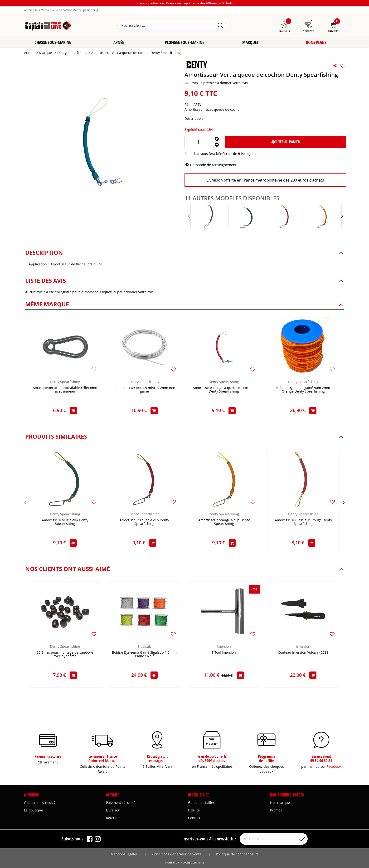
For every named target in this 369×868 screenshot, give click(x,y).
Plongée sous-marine (184, 43)
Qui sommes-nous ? (40, 803)
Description (194, 119)
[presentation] (189, 217)
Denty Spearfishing (65, 382)
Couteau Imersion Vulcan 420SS (303, 653)
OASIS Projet (173, 863)
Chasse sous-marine (53, 43)
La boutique (34, 810)
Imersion (224, 647)
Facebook (334, 766)
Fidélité (194, 810)
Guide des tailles (201, 803)
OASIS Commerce (193, 863)
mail (311, 766)
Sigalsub (144, 647)
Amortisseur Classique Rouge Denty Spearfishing (303, 523)
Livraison (113, 810)
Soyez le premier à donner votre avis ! (217, 83)
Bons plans (316, 43)
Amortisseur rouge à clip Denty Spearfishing (144, 523)
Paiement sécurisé (121, 803)
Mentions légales (124, 854)
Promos (276, 810)
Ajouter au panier (286, 142)
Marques (250, 43)
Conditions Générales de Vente (177, 854)
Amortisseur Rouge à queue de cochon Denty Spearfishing (224, 390)
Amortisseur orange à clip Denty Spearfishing (224, 523)
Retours (112, 818)
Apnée (119, 43)
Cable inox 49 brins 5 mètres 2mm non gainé (144, 390)
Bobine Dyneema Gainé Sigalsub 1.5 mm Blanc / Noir (144, 655)
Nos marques (281, 803)
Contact (194, 818)
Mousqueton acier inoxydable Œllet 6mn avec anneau (65, 390)
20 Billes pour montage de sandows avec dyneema (65, 655)
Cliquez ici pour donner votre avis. (127, 292)
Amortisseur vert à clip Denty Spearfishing (65, 523)
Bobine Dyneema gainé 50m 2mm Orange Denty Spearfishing (303, 390)
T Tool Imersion (224, 653)
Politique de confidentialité (237, 854)
